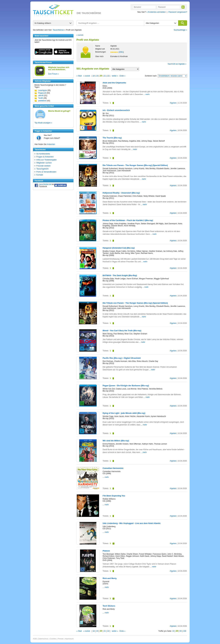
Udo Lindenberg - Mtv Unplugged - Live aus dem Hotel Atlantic (132, 523)
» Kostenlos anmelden (156, 12)
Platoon (106, 551)
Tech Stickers (109, 606)
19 (97, 76)
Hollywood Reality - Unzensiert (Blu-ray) (121, 193)
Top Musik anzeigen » (43, 123)
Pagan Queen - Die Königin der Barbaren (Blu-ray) (126, 386)
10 (173, 631)
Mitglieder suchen (44, 163)
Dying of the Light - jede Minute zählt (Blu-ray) (124, 413)
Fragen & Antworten (45, 157)
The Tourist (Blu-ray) (112, 138)
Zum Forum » (53, 74)
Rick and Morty (110, 578)
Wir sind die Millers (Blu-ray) (116, 441)
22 (108, 76)
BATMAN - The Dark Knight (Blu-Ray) (120, 275)
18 (94, 76)
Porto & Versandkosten (46, 172)
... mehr (146, 94)
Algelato (173, 103)
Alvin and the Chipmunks (114, 83)
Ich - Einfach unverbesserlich (116, 110)
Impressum (69, 639)
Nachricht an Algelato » (177, 64)
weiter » (115, 76)
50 (181, 631)
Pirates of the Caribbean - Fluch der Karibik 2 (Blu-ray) (128, 220)
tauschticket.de (45, 184)
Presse (60, 639)
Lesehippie (43, 90)
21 (105, 76)
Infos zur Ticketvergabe (46, 160)
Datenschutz (43, 639)
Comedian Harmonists (113, 468)
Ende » (122, 76)
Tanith (41, 98)
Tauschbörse (58, 30)
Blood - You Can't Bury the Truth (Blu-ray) (122, 331)
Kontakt (40, 175)
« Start (79, 76)
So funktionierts (43, 154)
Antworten (51, 144)
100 (185, 631)
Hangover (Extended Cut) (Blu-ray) (119, 248)
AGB (35, 639)
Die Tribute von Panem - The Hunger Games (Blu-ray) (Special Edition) (135, 165)
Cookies (53, 639)
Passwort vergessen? (178, 12)
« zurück (80, 35)
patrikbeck (42, 101)
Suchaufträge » (180, 30)
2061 (121, 52)
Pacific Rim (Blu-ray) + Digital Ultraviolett (122, 358)
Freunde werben (44, 166)
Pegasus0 (42, 93)
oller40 (41, 96)
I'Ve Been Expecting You (114, 496)
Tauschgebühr (43, 169)
